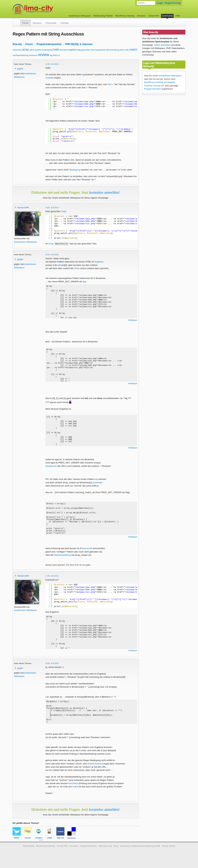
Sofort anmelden (162, 45)
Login (160, 3)
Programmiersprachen (49, 44)
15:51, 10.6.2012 (52, 255)
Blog (116, 854)
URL (76, 268)
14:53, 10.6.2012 (52, 208)
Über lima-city (105, 854)
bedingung (47, 50)
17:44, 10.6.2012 (52, 579)
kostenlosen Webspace (25, 242)
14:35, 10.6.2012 (52, 64)
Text (109, 84)
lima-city (17, 44)
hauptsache (100, 50)
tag (51, 55)
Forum (25, 23)
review (44, 55)
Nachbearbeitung (62, 559)
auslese (38, 50)
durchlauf (64, 50)
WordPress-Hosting (125, 16)
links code (124, 50)
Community (167, 16)
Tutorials (64, 23)
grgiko (20, 69)
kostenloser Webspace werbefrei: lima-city (45, 9)
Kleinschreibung (96, 772)
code (56, 50)
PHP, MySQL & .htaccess (79, 44)
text (55, 55)
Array (51, 244)
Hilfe (178, 16)
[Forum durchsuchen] (146, 3)
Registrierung (173, 3)
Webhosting (28, 854)
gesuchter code (88, 50)
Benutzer (37, 23)
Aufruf (75, 795)
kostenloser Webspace (80, 16)
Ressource (86, 552)
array (25, 50)
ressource (33, 55)
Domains (141, 16)
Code (64, 211)
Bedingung (75, 170)
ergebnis (73, 50)
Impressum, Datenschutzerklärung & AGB (140, 854)
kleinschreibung (113, 50)
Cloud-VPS (154, 16)
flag (79, 50)
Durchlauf (73, 792)
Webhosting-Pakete (103, 16)
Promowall (51, 23)
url (58, 55)
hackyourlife (23, 207)
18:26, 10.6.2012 (52, 667)
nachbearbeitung (20, 55)
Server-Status (169, 854)
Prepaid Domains (152, 89)
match (133, 50)
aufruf (32, 50)
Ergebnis (99, 262)
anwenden (17, 50)
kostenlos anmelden (104, 192)
